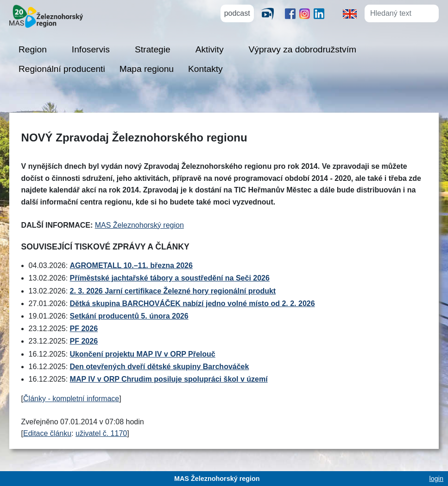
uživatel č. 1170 (101, 433)
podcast (237, 13)
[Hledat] (431, 13)
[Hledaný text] (394, 13)
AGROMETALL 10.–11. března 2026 (131, 265)
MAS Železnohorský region (139, 225)
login (436, 479)
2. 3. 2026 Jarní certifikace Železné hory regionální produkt (173, 291)
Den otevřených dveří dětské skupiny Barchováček (160, 367)
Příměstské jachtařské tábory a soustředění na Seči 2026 (170, 278)
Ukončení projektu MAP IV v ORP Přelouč (143, 354)
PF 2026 (84, 329)
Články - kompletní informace (71, 399)
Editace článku (47, 433)
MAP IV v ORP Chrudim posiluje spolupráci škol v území (169, 379)
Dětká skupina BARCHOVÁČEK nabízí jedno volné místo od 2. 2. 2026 (192, 304)
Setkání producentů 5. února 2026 (129, 316)
